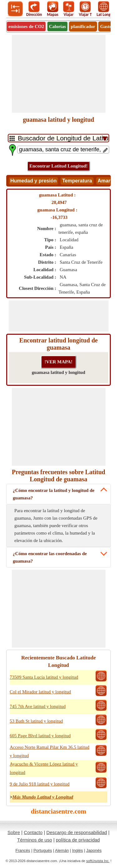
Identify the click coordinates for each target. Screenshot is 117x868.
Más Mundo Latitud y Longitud (43, 797)
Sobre (14, 832)
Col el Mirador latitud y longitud (40, 692)
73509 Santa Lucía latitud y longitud (44, 677)
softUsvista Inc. (98, 861)
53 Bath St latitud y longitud (36, 721)
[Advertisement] (59, 74)
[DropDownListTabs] (58, 138)
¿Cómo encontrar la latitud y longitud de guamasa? (54, 494)
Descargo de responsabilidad (77, 832)
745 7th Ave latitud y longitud (38, 706)
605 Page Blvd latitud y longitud (40, 736)
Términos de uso (35, 840)
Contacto (33, 832)
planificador (83, 26)
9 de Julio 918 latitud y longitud (40, 784)
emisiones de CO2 (26, 26)
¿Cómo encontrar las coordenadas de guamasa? (50, 557)
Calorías (57, 26)
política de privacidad (78, 840)
